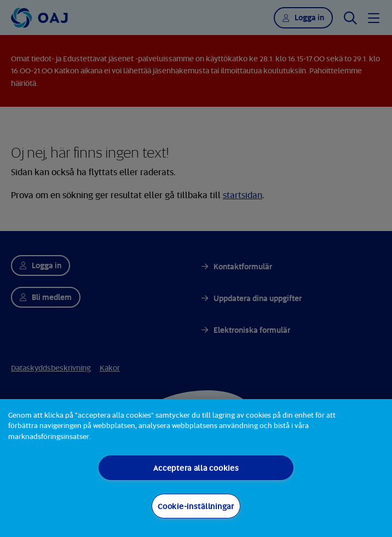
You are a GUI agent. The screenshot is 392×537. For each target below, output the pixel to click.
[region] (196, 468)
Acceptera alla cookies (196, 468)
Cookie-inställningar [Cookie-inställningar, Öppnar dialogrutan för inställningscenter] (196, 506)
